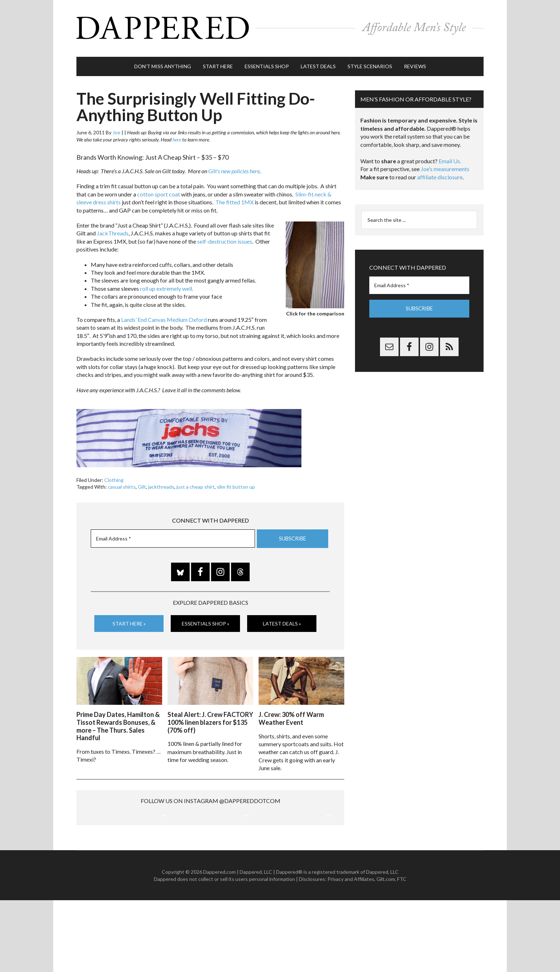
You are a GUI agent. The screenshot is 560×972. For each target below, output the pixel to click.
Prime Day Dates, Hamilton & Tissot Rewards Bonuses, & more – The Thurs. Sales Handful (118, 722)
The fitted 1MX (234, 199)
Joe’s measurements (445, 166)
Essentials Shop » (206, 620)
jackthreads (161, 483)
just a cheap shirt (196, 483)
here (177, 136)
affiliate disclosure (440, 174)
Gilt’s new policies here (234, 168)
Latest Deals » (282, 620)
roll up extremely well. (167, 285)
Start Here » (129, 620)
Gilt (142, 483)
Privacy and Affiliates (351, 951)
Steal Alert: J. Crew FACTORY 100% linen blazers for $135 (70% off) (210, 718)
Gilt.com (386, 951)
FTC (402, 951)
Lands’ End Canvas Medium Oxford (164, 316)
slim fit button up (236, 483)
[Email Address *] (173, 535)
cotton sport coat (159, 191)
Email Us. (450, 158)
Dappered (280, 27)
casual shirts (122, 483)
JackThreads (113, 230)
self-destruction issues (225, 238)
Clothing (114, 477)
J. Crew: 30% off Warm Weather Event (291, 714)
